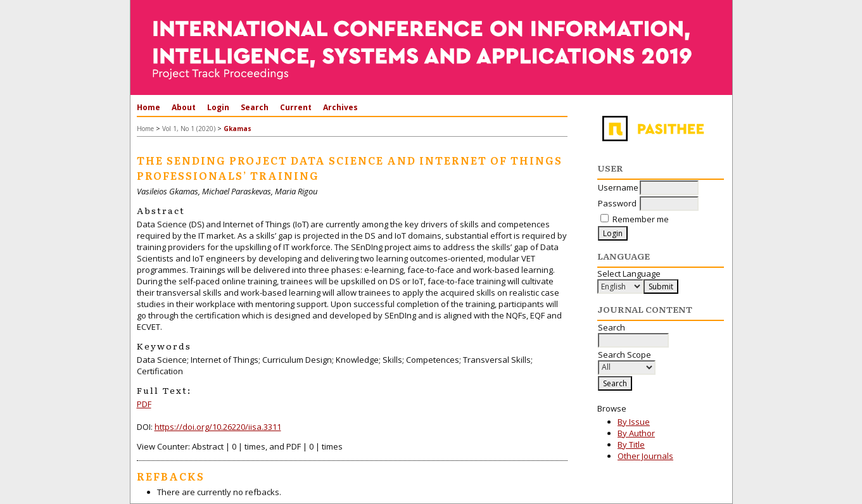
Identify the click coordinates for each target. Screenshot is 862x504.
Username (618, 187)
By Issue (634, 422)
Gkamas (238, 129)
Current (296, 107)
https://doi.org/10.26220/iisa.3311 (218, 427)
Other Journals (645, 456)
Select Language (629, 274)
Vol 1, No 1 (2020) (189, 129)
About (184, 107)
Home (149, 107)
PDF (144, 404)
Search (255, 107)
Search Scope (627, 361)
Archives (340, 107)
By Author (636, 433)
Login (218, 107)
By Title (631, 444)
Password (617, 203)
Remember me (641, 219)
